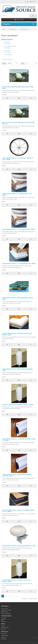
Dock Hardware (24, 29)
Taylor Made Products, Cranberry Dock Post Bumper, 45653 (16, 581)
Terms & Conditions (6, 613)
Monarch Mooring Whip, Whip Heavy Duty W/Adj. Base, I (18, 87)
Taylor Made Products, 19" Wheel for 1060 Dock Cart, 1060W (18, 159)
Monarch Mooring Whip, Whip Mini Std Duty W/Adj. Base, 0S (18, 123)
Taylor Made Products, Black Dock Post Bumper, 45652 (18, 370)
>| (17, 596)
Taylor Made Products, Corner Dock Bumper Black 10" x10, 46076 (18, 511)
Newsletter (4, 639)
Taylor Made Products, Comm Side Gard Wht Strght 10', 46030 (19, 440)
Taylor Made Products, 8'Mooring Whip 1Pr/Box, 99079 (18, 298)
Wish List (3, 637)
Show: (23, 63)
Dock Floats (7, 48)
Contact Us (4, 618)
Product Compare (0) (7, 60)
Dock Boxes (8, 42)
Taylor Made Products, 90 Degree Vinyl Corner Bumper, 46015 (17, 334)
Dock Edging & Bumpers (10, 46)
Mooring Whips (8, 55)
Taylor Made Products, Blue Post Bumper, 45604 (18, 405)
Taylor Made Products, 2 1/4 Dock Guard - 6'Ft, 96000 (17, 194)
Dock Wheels (8, 52)
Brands (3, 626)
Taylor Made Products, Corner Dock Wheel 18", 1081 (19, 546)
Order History (5, 635)
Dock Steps (7, 50)
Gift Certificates (5, 628)
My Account (4, 634)
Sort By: (4, 63)
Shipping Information (6, 610)
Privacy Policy (5, 608)
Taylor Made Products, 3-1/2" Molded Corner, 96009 (19, 263)
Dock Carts (7, 44)
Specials (3, 629)
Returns (3, 620)
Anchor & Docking (12, 29)
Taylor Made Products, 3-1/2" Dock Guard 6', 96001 (19, 229)
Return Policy (4, 612)
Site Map (3, 621)
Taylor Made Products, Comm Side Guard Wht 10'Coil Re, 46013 (17, 475)
